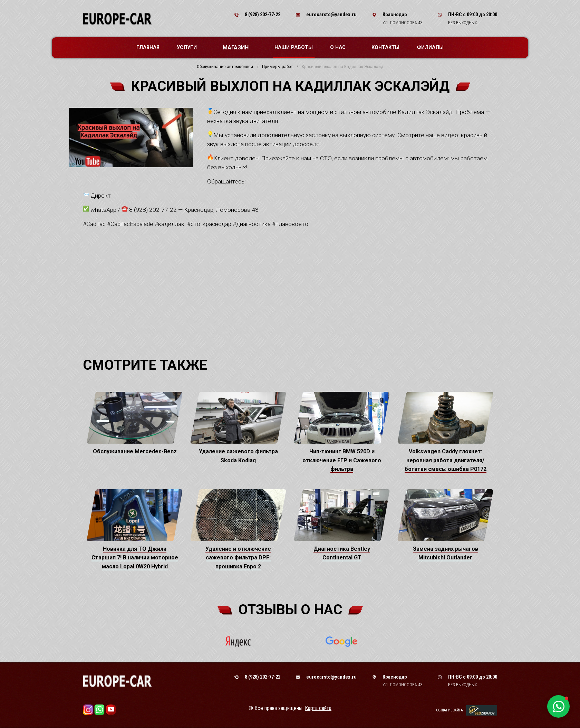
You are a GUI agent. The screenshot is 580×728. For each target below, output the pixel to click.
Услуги (190, 47)
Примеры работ (277, 67)
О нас (341, 47)
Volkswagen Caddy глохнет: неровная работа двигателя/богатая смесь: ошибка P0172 (446, 460)
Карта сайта (318, 708)
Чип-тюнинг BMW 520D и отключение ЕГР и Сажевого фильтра (342, 460)
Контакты (385, 47)
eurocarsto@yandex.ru (331, 15)
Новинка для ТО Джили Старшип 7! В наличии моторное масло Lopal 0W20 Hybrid (135, 558)
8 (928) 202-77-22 (263, 15)
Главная (148, 47)
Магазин (239, 48)
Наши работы (294, 47)
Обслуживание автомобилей (225, 67)
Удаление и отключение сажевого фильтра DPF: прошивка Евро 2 (238, 558)
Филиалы (430, 47)
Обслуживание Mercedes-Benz (135, 451)
